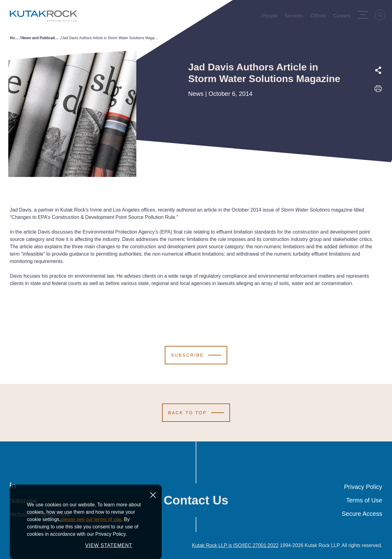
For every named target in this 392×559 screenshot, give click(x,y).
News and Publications (41, 38)
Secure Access (362, 514)
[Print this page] (378, 91)
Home (15, 38)
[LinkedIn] (13, 487)
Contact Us (196, 500)
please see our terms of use (91, 533)
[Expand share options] (378, 70)
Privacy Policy (363, 487)
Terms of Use (364, 500)
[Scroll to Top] (196, 413)
